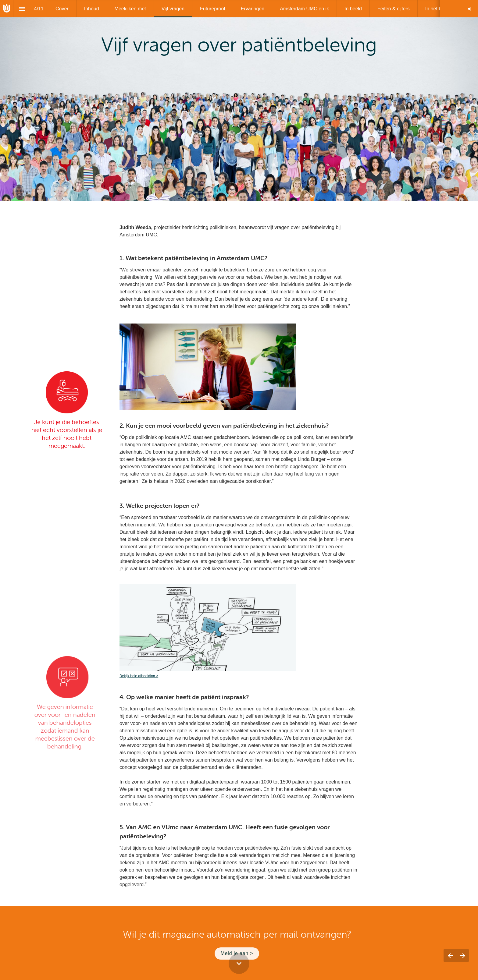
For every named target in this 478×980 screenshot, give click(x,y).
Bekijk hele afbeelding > (139, 676)
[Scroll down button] (239, 964)
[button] (469, 9)
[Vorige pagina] (450, 955)
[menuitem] (62, 9)
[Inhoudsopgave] (22, 9)
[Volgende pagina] (463, 955)
